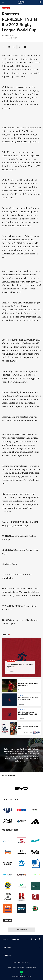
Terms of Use (17, 963)
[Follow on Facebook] (32, 939)
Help (14, 967)
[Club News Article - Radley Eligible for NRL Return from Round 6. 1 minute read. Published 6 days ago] (21, 685)
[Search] (40, 2)
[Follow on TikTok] (28, 939)
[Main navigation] (3, 2)
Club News (6, 8)
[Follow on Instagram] (40, 939)
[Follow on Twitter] (36, 939)
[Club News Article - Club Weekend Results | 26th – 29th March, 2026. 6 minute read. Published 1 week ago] (21, 700)
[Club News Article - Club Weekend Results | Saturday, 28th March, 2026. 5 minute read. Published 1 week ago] (21, 714)
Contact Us (21, 967)
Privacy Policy (26, 963)
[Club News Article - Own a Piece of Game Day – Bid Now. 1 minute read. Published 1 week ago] (21, 728)
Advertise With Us (31, 967)
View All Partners (22, 930)
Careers (9, 967)
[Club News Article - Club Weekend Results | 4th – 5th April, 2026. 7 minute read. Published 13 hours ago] (21, 658)
